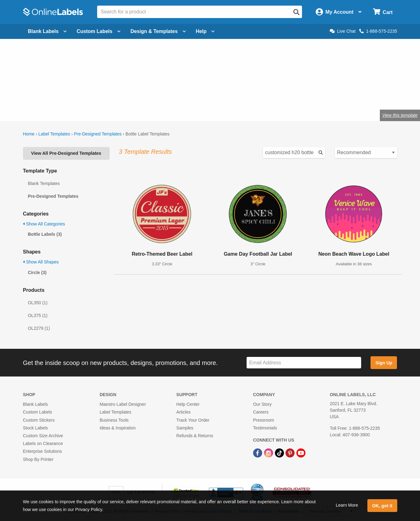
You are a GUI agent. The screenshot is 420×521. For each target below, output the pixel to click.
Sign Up (384, 363)
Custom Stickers (39, 420)
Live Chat (343, 31)
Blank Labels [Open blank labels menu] (47, 31)
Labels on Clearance (43, 443)
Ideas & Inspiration (118, 428)
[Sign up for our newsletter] (304, 363)
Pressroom (264, 420)
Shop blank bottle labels (163, 95)
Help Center (188, 404)
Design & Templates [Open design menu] (158, 31)
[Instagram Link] (269, 452)
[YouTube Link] (301, 452)
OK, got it (382, 506)
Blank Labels (35, 404)
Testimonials (265, 428)
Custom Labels (38, 412)
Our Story (262, 404)
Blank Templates (44, 183)
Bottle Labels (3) (45, 234)
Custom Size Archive (43, 436)
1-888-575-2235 (378, 31)
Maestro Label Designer (123, 404)
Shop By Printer (38, 459)
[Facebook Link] (258, 452)
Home (29, 134)
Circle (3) (37, 272)
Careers (261, 412)
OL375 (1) (38, 315)
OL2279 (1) (39, 328)
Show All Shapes (41, 262)
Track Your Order (193, 420)
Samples (185, 428)
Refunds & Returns (195, 436)
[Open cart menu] (383, 12)
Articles (183, 412)
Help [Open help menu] (205, 31)
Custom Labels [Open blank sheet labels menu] (99, 31)
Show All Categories (44, 224)
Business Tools (114, 420)
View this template (400, 115)
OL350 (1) (38, 303)
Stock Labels (35, 428)
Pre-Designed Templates (98, 134)
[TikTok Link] (280, 452)
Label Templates (54, 134)
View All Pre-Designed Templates (66, 153)
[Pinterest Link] (291, 452)
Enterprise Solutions (42, 451)
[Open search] (296, 12)
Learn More (347, 505)
